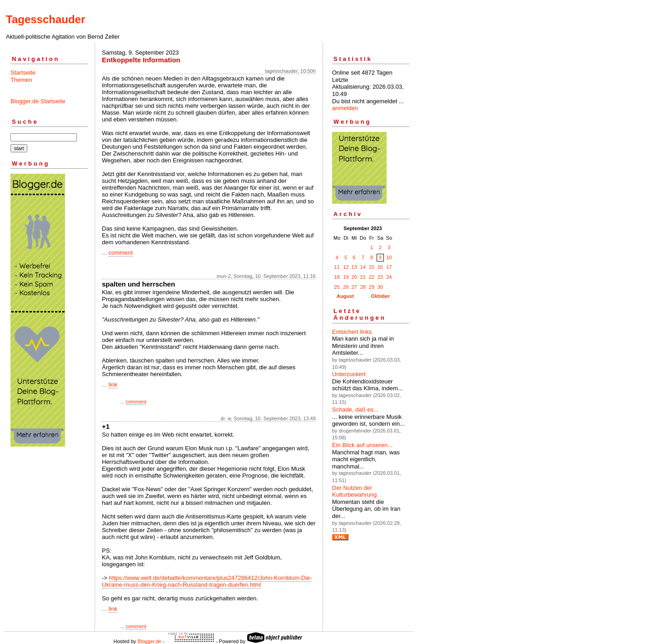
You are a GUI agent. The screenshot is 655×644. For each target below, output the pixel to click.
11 (337, 267)
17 (389, 267)
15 (372, 267)
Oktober (380, 296)
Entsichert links (352, 332)
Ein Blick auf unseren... (362, 445)
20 (354, 277)
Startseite (23, 73)
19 (346, 277)
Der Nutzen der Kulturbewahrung (354, 491)
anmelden (345, 108)
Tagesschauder (45, 19)
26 (346, 287)
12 (346, 267)
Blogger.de (149, 641)
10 (389, 257)
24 (389, 277)
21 (363, 277)
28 (363, 287)
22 (372, 277)
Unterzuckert (349, 374)
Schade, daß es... (355, 410)
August (345, 296)
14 (363, 267)
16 (380, 267)
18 (337, 277)
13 (354, 267)
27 (354, 287)
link (113, 385)
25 (337, 287)
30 (380, 287)
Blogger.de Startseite (38, 101)
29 (372, 287)
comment (120, 253)
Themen (21, 80)
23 (380, 277)
